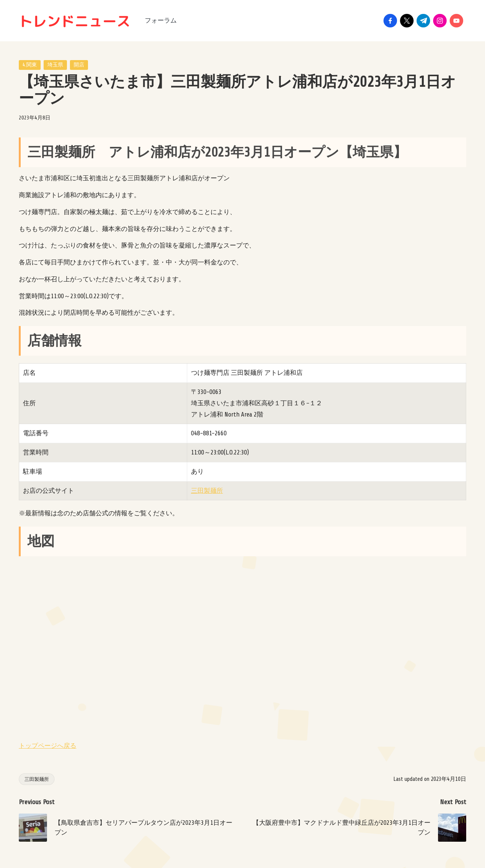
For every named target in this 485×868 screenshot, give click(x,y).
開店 (79, 65)
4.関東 (30, 65)
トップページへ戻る (48, 746)
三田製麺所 (207, 491)
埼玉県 (55, 65)
